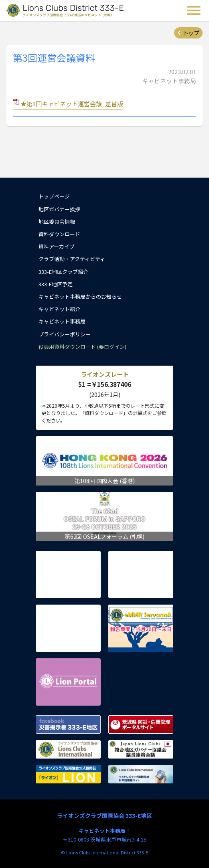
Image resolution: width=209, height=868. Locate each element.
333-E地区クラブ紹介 (63, 272)
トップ (191, 33)
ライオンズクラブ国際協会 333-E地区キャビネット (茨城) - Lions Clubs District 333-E (66, 10)
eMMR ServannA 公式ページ (141, 628)
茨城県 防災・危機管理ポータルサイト (141, 724)
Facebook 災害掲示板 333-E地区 (68, 724)
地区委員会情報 (57, 222)
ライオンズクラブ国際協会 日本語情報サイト (141, 774)
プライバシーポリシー (65, 334)
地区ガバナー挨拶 (59, 209)
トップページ (54, 196)
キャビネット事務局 (62, 321)
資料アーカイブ (57, 246)
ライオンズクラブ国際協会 (68, 749)
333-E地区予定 (56, 284)
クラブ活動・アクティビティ (72, 259)
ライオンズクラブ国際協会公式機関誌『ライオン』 (68, 774)
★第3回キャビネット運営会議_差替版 (72, 104)
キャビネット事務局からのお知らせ (80, 296)
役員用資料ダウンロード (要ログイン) (82, 347)
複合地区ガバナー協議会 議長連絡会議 (141, 749)
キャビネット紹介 (59, 309)
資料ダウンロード (59, 234)
